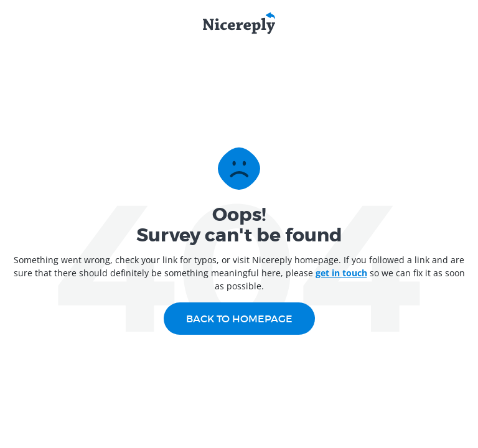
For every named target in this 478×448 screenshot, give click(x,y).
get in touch (341, 273)
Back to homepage (239, 319)
